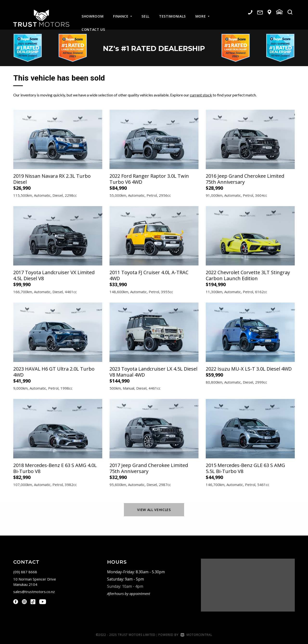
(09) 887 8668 (25, 572)
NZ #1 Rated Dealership (154, 48)
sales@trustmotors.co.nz (34, 592)
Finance (122, 12)
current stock (201, 95)
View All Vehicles (154, 510)
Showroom (93, 12)
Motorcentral (196, 635)
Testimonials (172, 12)
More (202, 12)
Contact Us (93, 26)
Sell (145, 12)
